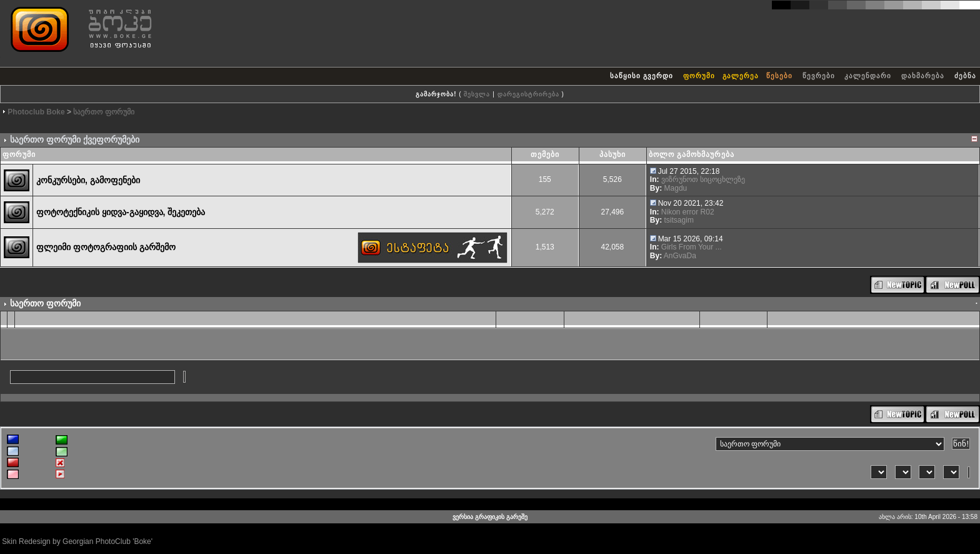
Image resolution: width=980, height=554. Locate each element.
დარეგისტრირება (528, 94)
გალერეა (741, 76)
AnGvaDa (680, 256)
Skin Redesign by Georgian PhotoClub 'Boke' (77, 541)
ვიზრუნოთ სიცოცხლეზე (703, 179)
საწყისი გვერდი (642, 76)
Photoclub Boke (36, 112)
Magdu (676, 188)
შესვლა (477, 94)
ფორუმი (699, 76)
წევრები (819, 76)
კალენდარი (868, 76)
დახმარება (923, 76)
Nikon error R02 (688, 212)
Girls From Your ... (692, 247)
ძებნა (965, 76)
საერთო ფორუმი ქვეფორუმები (75, 139)
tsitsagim (679, 220)
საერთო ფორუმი (103, 112)
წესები (779, 76)
